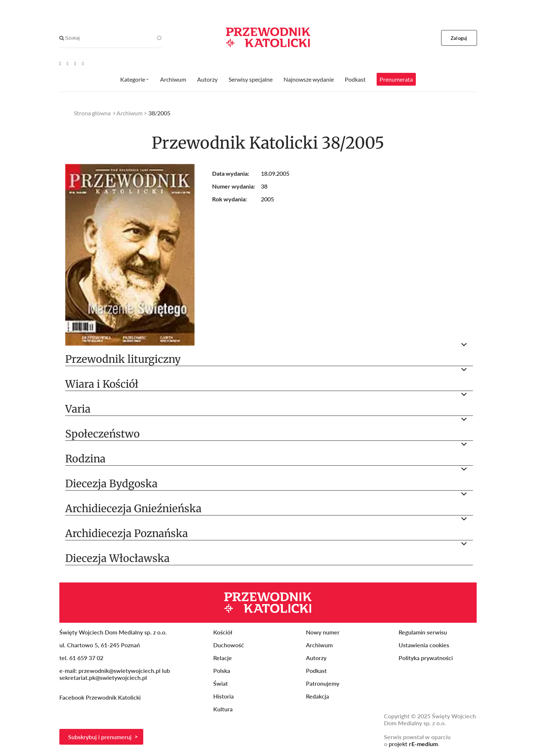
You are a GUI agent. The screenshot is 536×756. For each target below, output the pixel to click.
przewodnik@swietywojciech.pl (119, 671)
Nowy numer (323, 632)
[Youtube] (60, 63)
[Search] (62, 38)
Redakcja (317, 696)
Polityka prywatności (426, 658)
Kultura (223, 709)
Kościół (223, 632)
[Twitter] (75, 63)
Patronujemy (323, 683)
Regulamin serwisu (423, 632)
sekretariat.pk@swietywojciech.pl (103, 677)
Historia (223, 696)
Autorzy (207, 79)
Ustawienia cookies (424, 645)
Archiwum (173, 79)
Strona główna (92, 113)
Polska (222, 671)
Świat (221, 683)
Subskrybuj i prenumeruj (100, 737)
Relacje (223, 658)
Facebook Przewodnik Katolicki (101, 697)
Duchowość (229, 645)
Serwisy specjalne (251, 79)
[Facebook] (68, 63)
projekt (413, 744)
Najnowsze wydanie (309, 79)
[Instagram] (83, 63)
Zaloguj (459, 38)
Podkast (355, 79)
